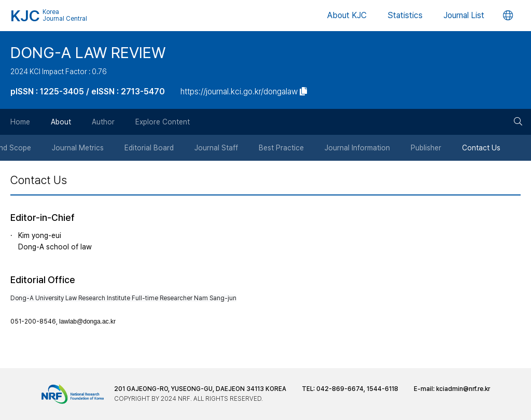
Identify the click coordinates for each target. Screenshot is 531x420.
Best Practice (281, 148)
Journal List (464, 15)
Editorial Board (149, 148)
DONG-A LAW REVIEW (88, 52)
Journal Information (357, 148)
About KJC (347, 15)
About (61, 122)
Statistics (405, 15)
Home (20, 122)
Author (103, 122)
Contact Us (481, 148)
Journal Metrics (78, 148)
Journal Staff (216, 148)
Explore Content (163, 122)
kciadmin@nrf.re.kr (463, 389)
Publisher (426, 148)
